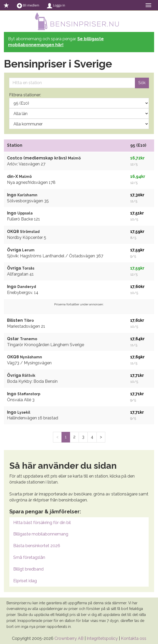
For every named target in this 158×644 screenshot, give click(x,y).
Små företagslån (29, 557)
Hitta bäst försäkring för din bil (42, 523)
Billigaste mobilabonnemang (41, 534)
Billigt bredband (28, 569)
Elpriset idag (25, 581)
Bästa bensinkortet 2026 (37, 546)
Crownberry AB (69, 638)
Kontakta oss (134, 638)
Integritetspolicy (102, 638)
